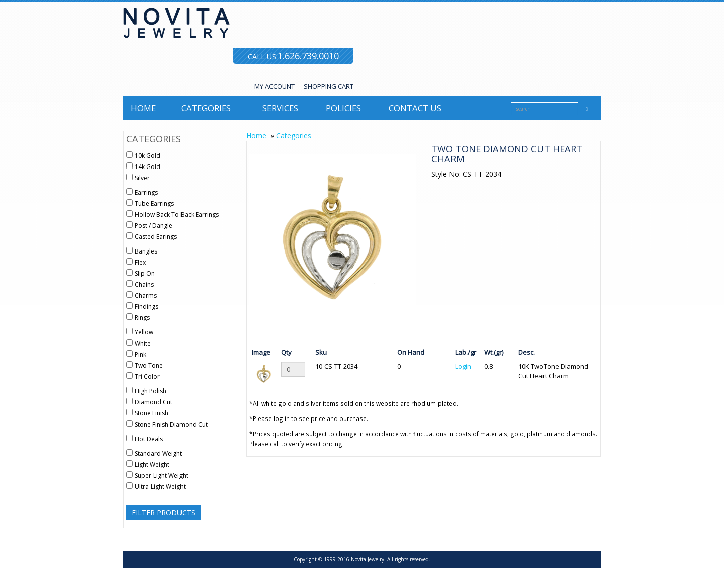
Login (463, 366)
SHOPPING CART (329, 86)
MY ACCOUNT (275, 86)
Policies (343, 108)
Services (280, 108)
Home (143, 108)
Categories (206, 108)
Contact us (415, 108)
